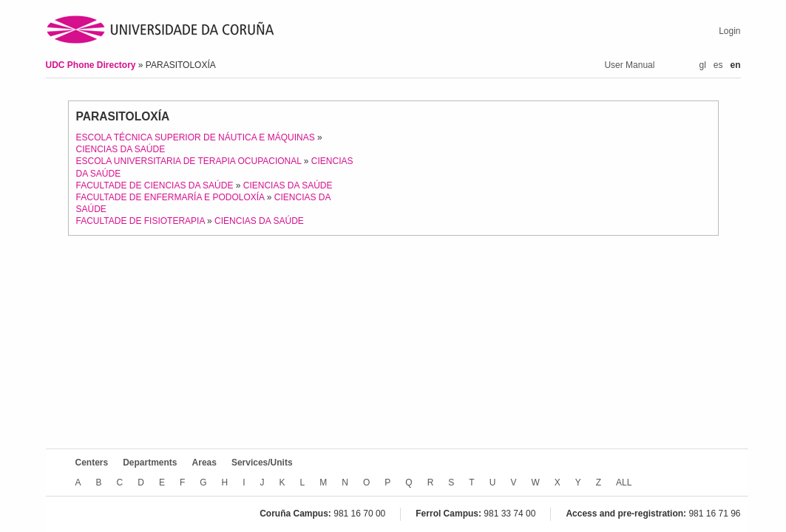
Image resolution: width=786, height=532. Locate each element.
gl (702, 65)
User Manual (629, 65)
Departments (150, 463)
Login (729, 31)
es (718, 65)
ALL (624, 482)
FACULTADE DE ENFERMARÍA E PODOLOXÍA (170, 197)
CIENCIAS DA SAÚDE (121, 149)
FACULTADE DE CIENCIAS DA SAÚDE (155, 185)
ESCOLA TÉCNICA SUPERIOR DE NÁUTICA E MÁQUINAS (196, 137)
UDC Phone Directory (92, 65)
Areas (204, 463)
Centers (92, 463)
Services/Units (262, 463)
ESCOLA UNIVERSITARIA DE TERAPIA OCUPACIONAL (189, 161)
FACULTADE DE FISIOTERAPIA (140, 221)
